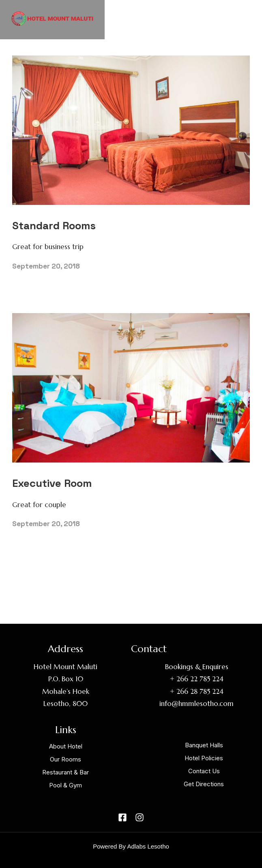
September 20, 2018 (46, 266)
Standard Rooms (54, 226)
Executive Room (52, 483)
